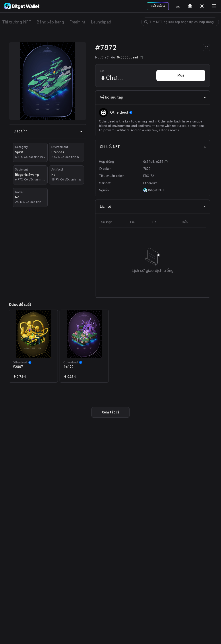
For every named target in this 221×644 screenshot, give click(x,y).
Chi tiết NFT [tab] (153, 147)
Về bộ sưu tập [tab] (153, 97)
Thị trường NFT (17, 22)
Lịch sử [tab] (153, 207)
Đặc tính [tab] (48, 131)
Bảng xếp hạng (50, 22)
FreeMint (77, 22)
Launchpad (101, 22)
